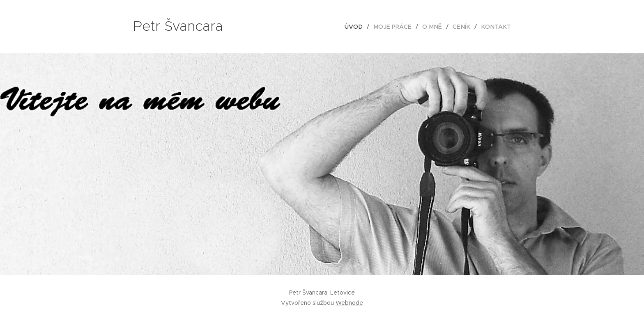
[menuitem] (361, 27)
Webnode (349, 303)
